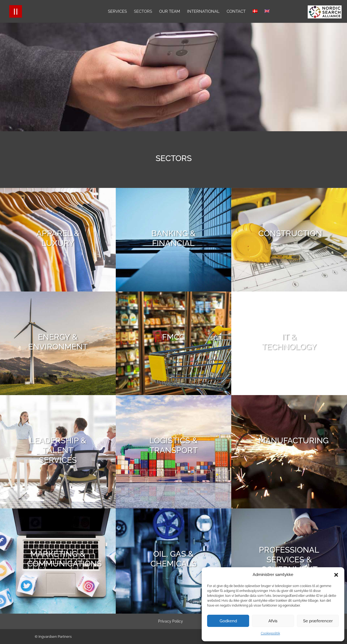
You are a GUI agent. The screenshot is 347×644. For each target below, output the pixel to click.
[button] (336, 575)
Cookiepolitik (270, 633)
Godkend (228, 621)
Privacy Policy (171, 621)
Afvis (273, 621)
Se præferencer (318, 621)
